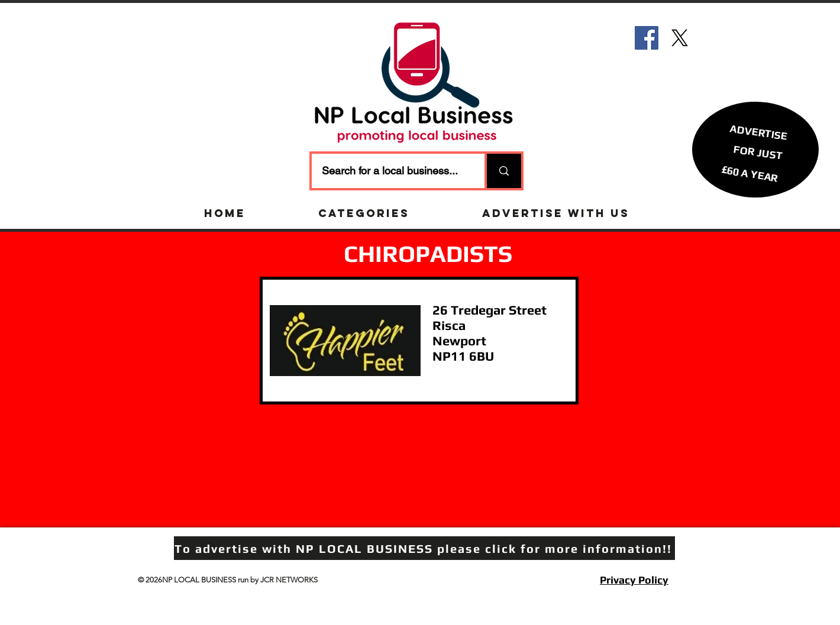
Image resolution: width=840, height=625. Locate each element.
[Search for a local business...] (391, 171)
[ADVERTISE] (759, 132)
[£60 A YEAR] (749, 173)
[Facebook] (647, 38)
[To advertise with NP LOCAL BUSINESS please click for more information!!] (424, 548)
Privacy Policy (634, 580)
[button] (758, 152)
